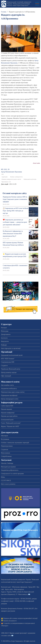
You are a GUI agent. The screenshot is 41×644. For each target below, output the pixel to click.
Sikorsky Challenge (7, 463)
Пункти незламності (10, 621)
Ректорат (4, 328)
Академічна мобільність (9, 389)
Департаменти (6, 334)
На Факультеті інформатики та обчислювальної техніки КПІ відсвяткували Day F (13, 234)
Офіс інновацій (6, 376)
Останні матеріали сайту (15, 193)
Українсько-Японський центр (11, 369)
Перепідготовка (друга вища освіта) (13, 392)
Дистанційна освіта (7, 385)
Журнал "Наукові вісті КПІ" (10, 426)
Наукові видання (7, 409)
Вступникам (5, 439)
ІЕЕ (3, 174)
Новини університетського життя (11, 179)
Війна (3, 477)
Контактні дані (6, 587)
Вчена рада (5, 331)
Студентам (5, 450)
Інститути (4, 338)
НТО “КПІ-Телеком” (8, 359)
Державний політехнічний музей (12, 355)
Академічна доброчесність (10, 470)
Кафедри (4, 345)
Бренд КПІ (32, 587)
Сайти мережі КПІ (7, 406)
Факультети (5, 341)
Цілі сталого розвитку (8, 484)
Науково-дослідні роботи (9, 416)
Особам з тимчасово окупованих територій (15, 443)
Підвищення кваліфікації (9, 395)
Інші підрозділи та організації (11, 348)
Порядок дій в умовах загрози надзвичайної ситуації (20, 618)
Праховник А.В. (6, 182)
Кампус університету (16, 177)
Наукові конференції (8, 413)
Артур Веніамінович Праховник (12, 172)
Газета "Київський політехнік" (11, 423)
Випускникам (6, 453)
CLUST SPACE (6, 481)
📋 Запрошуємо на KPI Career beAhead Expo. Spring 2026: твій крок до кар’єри (16, 211)
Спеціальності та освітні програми (12, 474)
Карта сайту (9, 589)
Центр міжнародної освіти (10, 399)
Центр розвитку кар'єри (9, 372)
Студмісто (4, 366)
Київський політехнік (30, 179)
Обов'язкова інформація (20, 587)
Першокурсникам (7, 446)
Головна (4, 12)
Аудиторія (4, 177)
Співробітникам (6, 456)
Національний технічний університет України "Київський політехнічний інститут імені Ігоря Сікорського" (19, 4)
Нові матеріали (19, 589)
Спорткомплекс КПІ (8, 362)
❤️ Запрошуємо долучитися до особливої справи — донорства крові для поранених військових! (15, 222)
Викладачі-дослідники (8, 467)
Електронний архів (7, 420)
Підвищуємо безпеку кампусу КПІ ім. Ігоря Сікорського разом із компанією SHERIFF (15, 199)
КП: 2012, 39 (5, 169)
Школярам (5, 436)
